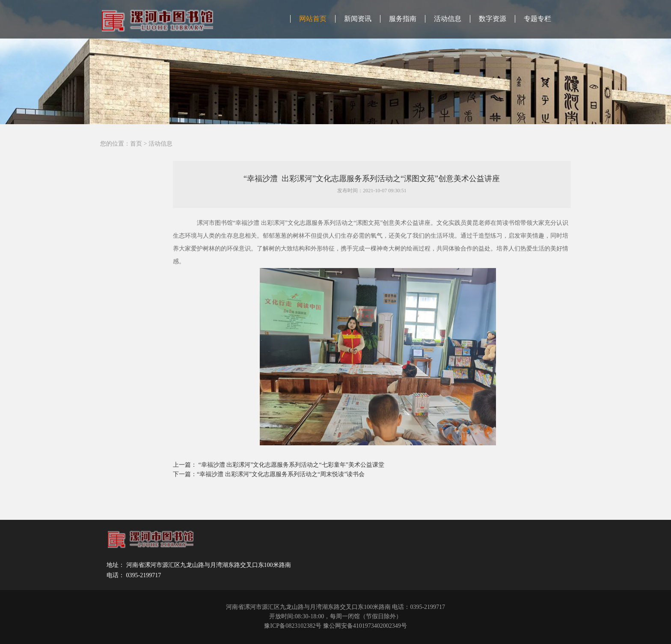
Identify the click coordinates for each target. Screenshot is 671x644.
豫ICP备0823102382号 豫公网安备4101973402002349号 (335, 626)
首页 (136, 144)
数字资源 (493, 19)
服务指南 (403, 19)
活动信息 (448, 19)
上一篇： (186, 465)
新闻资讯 (358, 19)
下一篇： (185, 474)
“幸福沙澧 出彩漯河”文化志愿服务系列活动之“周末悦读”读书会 (281, 474)
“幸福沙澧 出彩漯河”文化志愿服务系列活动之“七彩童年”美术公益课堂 (291, 465)
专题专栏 (537, 19)
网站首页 (313, 19)
